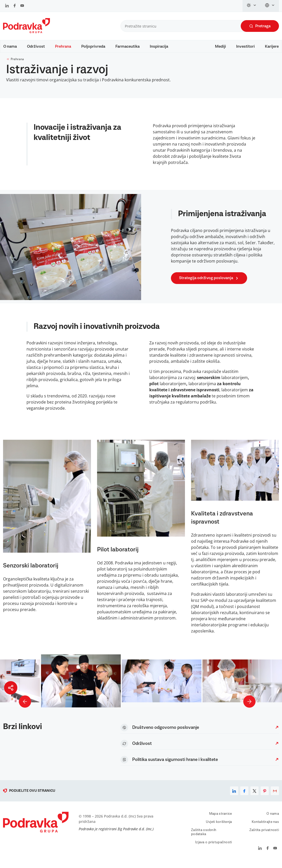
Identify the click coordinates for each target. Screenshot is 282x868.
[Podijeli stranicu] (11, 688)
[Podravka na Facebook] (15, 6)
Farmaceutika (127, 46)
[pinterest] (265, 796)
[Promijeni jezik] (270, 6)
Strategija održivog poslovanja (209, 283)
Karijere (272, 46)
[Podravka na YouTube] (22, 6)
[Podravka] (26, 32)
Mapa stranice (221, 819)
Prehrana (63, 46)
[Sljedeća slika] (249, 707)
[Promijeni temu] (252, 6)
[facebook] (244, 796)
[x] (254, 796)
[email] (275, 796)
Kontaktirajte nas (265, 827)
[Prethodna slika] (25, 707)
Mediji (220, 46)
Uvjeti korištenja (219, 827)
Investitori (245, 46)
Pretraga (260, 26)
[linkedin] (234, 796)
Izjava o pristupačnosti (213, 847)
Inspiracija (159, 46)
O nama (10, 46)
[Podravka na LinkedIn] (7, 6)
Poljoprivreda (93, 46)
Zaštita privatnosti (264, 835)
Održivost (36, 46)
